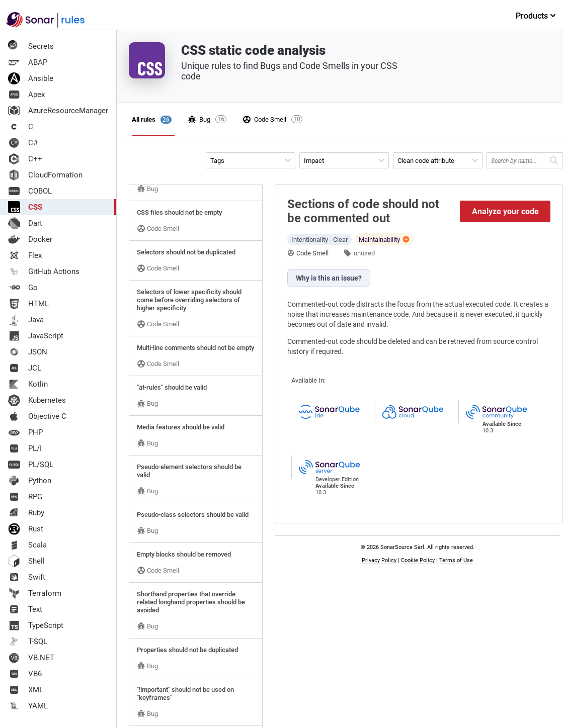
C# (23, 143)
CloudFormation (45, 175)
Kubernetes (37, 400)
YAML (28, 706)
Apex (26, 95)
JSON (28, 352)
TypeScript (36, 625)
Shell (26, 561)
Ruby (26, 513)
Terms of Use (456, 560)
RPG (25, 497)
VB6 (25, 674)
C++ (25, 159)
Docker (30, 239)
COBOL (30, 191)
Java (26, 320)
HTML (28, 304)
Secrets (31, 46)
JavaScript (36, 336)
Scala (27, 545)
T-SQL (28, 642)
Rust (26, 529)
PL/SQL (31, 465)
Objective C (37, 416)
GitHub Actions (44, 271)
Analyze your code (505, 211)
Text (25, 609)
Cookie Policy (418, 560)
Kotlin (28, 384)
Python (30, 481)
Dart (25, 223)
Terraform (35, 593)
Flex (25, 255)
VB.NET (31, 658)
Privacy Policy (379, 560)
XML (26, 690)
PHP (25, 432)
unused (364, 253)
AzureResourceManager (58, 111)
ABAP (28, 62)
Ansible (31, 78)
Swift (27, 577)
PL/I (25, 448)
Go (23, 288)
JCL (25, 368)
